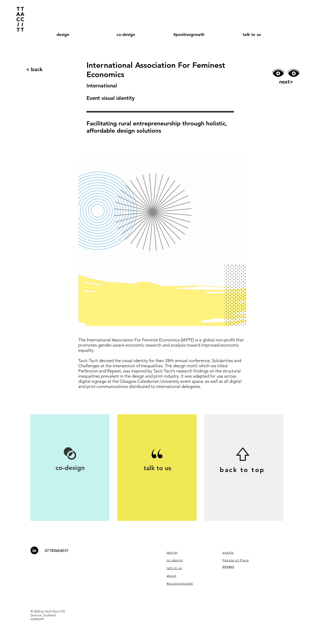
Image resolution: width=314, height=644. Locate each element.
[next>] (286, 82)
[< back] (34, 69)
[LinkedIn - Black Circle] (34, 550)
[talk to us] (157, 468)
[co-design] (70, 468)
